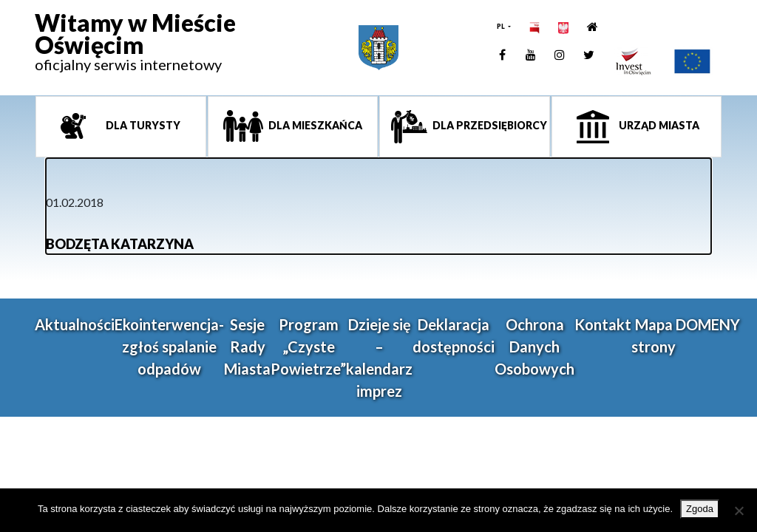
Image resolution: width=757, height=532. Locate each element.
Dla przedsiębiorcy (489, 125)
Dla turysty (142, 125)
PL (502, 26)
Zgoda (700, 509)
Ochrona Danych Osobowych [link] (534, 347)
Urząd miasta (658, 125)
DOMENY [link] (708, 324)
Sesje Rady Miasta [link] (247, 347)
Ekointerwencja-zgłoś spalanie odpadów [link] (169, 347)
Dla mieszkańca (314, 125)
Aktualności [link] (75, 324)
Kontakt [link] (603, 324)
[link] (135, 48)
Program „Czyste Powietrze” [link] (308, 347)
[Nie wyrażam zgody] (739, 511)
